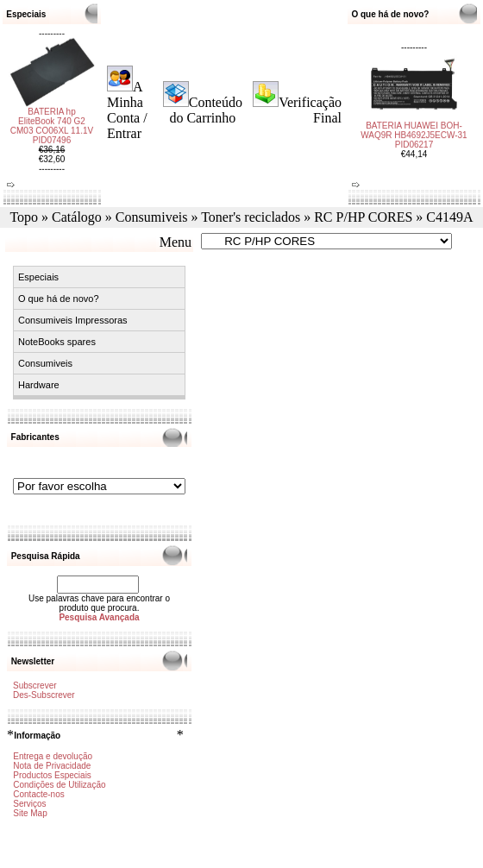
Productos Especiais (52, 775)
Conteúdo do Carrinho (206, 110)
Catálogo (77, 217)
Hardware (39, 385)
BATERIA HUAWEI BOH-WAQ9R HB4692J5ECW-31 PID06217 (414, 126)
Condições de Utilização (59, 785)
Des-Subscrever (44, 695)
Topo (24, 217)
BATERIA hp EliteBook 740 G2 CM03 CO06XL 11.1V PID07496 (52, 135)
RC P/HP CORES (363, 217)
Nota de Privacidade (52, 766)
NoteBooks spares (57, 342)
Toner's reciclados (251, 217)
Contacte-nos (38, 794)
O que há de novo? (59, 299)
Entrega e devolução (53, 756)
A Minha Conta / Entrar (127, 110)
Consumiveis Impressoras (73, 320)
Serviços (29, 804)
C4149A (449, 217)
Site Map (30, 813)
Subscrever (35, 686)
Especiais (38, 277)
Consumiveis (152, 217)
